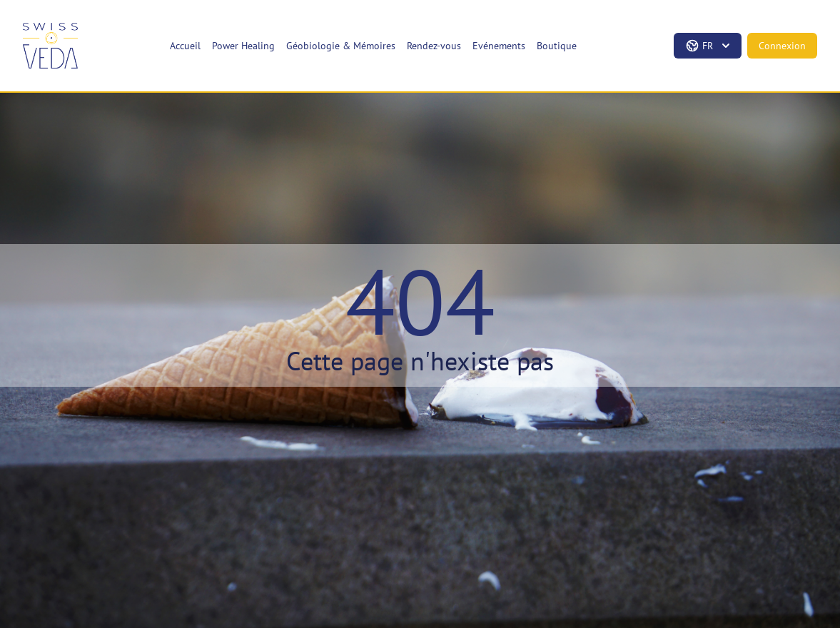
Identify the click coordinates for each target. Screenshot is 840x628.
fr (709, 46)
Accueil (185, 46)
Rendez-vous (434, 46)
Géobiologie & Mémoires (341, 46)
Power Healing (243, 46)
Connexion (782, 46)
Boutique (557, 46)
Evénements (499, 46)
